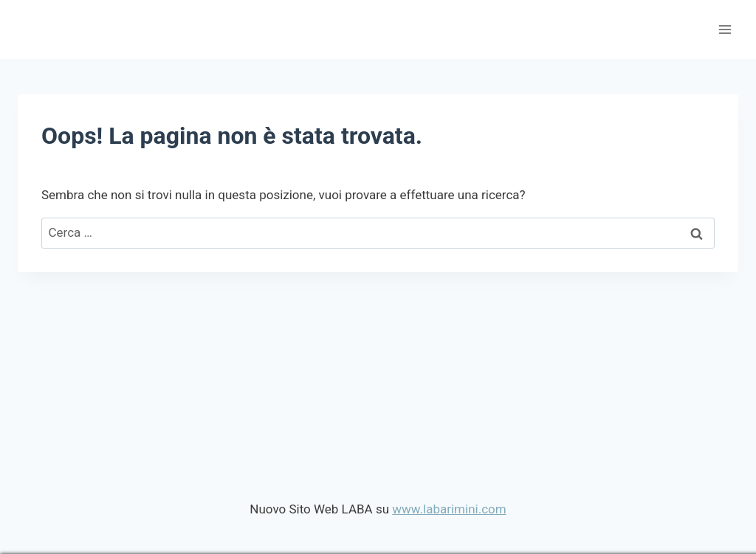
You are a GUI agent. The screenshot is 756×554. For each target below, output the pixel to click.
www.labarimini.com (449, 509)
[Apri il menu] (725, 29)
